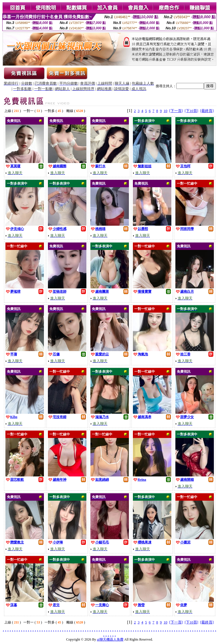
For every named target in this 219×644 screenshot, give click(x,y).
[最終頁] (207, 111)
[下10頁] (191, 111)
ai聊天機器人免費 (110, 639)
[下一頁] (176, 111)
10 (166, 111)
